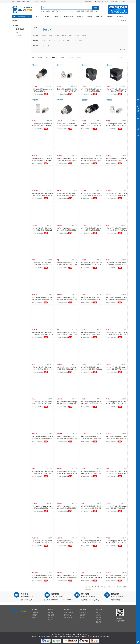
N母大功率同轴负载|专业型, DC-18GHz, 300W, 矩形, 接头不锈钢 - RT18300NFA (42, 369)
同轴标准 (110, 16)
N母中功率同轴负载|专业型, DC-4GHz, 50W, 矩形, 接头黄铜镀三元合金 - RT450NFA (92, 334)
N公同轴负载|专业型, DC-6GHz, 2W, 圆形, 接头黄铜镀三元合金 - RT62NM (116, 126)
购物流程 (50, 617)
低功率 (71, 36)
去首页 (29, 1)
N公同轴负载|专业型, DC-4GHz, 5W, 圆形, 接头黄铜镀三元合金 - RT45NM (116, 404)
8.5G (69, 41)
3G (50, 41)
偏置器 (92, 11)
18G (81, 41)
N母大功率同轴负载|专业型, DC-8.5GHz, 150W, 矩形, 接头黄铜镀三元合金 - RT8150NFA (92, 369)
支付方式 (82, 617)
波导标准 (120, 16)
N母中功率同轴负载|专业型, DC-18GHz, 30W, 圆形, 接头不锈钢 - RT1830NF (42, 334)
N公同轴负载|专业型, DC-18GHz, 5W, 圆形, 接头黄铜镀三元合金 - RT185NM (116, 161)
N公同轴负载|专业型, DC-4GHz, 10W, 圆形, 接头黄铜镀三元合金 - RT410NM (42, 508)
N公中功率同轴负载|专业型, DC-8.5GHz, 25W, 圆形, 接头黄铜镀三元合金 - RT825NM (91, 473)
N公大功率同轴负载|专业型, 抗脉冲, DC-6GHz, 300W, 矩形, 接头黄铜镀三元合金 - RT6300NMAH (42, 404)
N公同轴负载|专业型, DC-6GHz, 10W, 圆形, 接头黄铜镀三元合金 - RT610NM (67, 369)
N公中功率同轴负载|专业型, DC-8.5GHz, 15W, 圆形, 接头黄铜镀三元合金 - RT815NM (42, 300)
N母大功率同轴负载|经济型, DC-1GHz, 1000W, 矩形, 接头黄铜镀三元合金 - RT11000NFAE (116, 230)
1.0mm (62, 11)
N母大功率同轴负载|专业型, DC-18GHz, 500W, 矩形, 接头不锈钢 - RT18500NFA (92, 578)
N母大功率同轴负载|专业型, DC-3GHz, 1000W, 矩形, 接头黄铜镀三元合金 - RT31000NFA (67, 334)
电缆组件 (78, 11)
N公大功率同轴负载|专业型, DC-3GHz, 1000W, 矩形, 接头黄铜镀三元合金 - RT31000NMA (42, 473)
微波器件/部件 (20, 29)
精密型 (44, 36)
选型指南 (50, 613)
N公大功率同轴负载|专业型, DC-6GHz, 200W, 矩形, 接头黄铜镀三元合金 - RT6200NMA (92, 543)
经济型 (50, 36)
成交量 (40, 58)
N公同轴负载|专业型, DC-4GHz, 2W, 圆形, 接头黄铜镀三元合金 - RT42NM (116, 543)
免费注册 (44, 1)
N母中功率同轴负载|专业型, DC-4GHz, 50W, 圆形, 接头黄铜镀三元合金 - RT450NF (92, 230)
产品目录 (46, 16)
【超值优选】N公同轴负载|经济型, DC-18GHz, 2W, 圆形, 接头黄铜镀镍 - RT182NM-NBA (67, 91)
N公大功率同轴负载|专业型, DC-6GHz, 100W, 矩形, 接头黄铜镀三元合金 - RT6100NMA (67, 161)
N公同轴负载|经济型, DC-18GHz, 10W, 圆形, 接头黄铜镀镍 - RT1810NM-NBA (42, 91)
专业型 (77, 36)
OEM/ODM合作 (68, 613)
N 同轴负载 (19, 35)
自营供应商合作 (68, 617)
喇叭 (95, 11)
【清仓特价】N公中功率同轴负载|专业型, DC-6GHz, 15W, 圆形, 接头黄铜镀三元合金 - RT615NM (91, 126)
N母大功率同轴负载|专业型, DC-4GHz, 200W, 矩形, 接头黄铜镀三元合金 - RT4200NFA (42, 195)
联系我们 (34, 615)
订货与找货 (51, 615)
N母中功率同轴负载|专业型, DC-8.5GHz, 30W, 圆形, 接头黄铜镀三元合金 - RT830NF (67, 578)
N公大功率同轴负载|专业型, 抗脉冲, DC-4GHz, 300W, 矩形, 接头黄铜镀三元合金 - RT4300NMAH (91, 508)
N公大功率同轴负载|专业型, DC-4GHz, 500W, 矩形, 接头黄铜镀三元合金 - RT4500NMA (67, 230)
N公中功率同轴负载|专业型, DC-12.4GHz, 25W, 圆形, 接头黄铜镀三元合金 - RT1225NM (116, 334)
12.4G (75, 41)
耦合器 (83, 11)
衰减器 (87, 11)
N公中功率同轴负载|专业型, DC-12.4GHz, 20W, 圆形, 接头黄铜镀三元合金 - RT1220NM (42, 265)
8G (64, 41)
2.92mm (72, 11)
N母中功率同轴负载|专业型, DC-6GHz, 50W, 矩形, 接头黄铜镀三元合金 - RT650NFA (92, 91)
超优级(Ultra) (68, 16)
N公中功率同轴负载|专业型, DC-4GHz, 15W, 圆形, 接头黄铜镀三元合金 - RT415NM (116, 578)
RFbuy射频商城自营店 (40, 94)
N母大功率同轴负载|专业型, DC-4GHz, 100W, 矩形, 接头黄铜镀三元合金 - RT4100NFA (116, 91)
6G (59, 41)
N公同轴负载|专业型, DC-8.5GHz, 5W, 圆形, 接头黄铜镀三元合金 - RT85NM (92, 195)
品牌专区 (57, 16)
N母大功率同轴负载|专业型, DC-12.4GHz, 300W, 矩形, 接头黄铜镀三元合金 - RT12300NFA (116, 473)
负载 (17, 33)
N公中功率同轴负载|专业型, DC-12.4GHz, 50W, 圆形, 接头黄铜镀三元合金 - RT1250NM (67, 543)
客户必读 (50, 620)
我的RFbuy (88, 1)
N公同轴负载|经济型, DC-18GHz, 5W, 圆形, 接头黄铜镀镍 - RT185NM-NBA (67, 195)
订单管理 (98, 620)
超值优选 (48, 11)
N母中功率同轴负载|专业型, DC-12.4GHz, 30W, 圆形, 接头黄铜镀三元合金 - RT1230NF (116, 439)
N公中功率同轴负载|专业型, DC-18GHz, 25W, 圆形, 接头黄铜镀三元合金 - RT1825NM (42, 230)
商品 (44, 8)
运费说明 (82, 615)
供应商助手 (114, 1)
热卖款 (90, 16)
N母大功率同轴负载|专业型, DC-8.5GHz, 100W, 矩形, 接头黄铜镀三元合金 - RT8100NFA (116, 265)
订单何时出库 (84, 613)
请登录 (37, 1)
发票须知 (98, 615)
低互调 (53, 11)
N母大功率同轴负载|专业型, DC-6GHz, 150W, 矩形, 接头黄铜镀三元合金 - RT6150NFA (67, 508)
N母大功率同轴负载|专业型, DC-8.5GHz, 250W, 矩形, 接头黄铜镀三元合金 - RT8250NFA (42, 543)
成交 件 (49, 86)
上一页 (88, 587)
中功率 (64, 36)
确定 (124, 587)
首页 (38, 16)
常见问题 (98, 613)
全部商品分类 (21, 16)
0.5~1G (44, 41)
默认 (33, 58)
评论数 (54, 58)
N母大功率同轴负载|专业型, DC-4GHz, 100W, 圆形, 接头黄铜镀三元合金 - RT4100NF (92, 439)
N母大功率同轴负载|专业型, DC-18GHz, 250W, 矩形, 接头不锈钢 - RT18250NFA (67, 265)
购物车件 (100, 1)
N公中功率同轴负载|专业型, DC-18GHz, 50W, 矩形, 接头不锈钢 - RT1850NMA (67, 473)
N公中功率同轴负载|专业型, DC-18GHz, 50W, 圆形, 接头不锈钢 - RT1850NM (116, 369)
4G (54, 41)
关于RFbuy (35, 613)
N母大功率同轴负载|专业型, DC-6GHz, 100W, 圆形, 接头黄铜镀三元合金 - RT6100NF (116, 300)
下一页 (103, 587)
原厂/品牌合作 (68, 615)
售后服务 (98, 617)
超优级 (43, 11)
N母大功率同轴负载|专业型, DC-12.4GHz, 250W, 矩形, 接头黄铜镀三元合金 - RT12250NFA (92, 404)
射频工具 (99, 16)
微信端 (107, 1)
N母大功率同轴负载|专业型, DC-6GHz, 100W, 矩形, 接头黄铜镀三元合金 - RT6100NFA (42, 439)
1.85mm (67, 11)
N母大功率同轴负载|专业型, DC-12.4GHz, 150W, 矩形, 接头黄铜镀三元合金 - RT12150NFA (116, 195)
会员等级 (98, 622)
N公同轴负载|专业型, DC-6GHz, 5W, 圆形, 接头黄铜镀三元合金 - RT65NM (92, 265)
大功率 (58, 11)
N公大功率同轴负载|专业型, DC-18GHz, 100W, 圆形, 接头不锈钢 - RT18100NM (42, 578)
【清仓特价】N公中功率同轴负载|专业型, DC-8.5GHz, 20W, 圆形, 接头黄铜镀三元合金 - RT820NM (67, 404)
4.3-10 (44, 46)
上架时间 (62, 58)
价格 (47, 58)
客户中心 (123, 1)
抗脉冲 (84, 36)
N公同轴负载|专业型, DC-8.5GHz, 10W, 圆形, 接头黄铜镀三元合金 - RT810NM (67, 126)
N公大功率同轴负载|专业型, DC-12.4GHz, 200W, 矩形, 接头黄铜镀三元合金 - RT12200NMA (67, 300)
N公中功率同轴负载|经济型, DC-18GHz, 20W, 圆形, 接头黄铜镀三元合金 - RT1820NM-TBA (92, 161)
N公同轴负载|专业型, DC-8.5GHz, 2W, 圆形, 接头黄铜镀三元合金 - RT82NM (92, 300)
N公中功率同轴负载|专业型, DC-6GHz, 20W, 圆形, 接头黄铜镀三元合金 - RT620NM (116, 508)
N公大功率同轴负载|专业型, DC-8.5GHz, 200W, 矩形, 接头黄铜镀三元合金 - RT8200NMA (67, 439)
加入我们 (34, 617)
